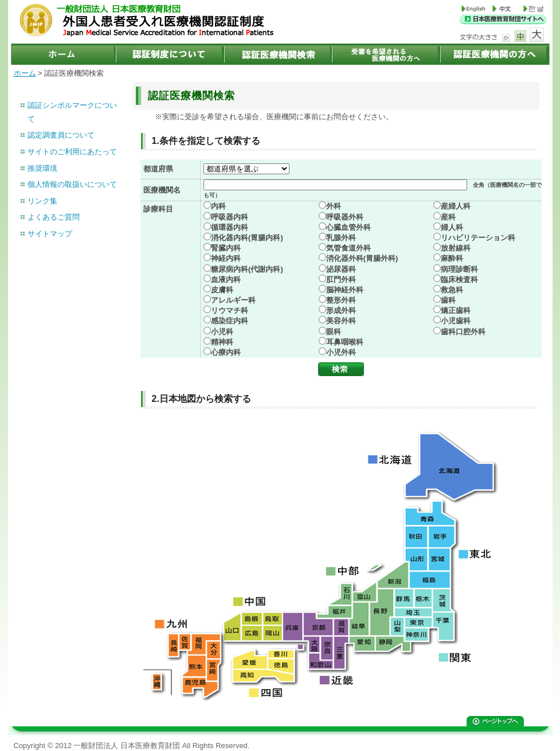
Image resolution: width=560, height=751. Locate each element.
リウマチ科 (230, 310)
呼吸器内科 (230, 217)
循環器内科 (230, 227)
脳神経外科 (345, 290)
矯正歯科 (456, 310)
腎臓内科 (226, 248)
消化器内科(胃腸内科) (247, 238)
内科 (218, 206)
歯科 (448, 300)
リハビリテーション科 (478, 238)
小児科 (222, 332)
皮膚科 (222, 290)
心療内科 (226, 352)
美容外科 (341, 321)
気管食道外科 (348, 248)
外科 (334, 206)
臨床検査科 (459, 279)
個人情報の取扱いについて (72, 184)
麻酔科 (452, 258)
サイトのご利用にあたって (72, 152)
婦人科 (452, 227)
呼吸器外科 (345, 217)
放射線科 (456, 248)
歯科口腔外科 (463, 332)
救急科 (452, 290)
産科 (448, 217)
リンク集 (42, 201)
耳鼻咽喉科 (345, 342)
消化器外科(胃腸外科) (362, 258)
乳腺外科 (341, 238)
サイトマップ (50, 234)
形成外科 (341, 310)
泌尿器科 (341, 269)
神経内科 (226, 258)
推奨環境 (42, 168)
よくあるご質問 (54, 217)
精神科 (222, 342)
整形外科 (341, 300)
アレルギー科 (233, 300)
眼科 (334, 332)
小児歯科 (456, 321)
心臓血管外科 (348, 227)
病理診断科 (459, 269)
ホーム (25, 73)
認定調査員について (61, 135)
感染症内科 (230, 321)
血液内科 (226, 279)
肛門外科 (341, 279)
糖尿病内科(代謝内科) (247, 269)
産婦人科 (456, 206)
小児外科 (341, 352)
